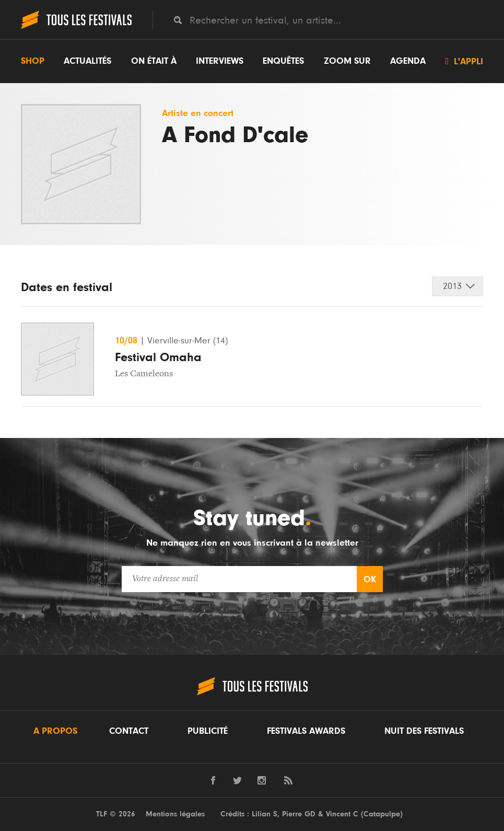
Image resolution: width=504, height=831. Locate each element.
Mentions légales (175, 814)
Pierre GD (299, 814)
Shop (33, 61)
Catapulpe (382, 814)
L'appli (464, 61)
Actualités (87, 61)
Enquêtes (283, 61)
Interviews (220, 61)
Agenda (408, 61)
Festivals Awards (306, 731)
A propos (55, 731)
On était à (154, 61)
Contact (129, 731)
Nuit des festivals (424, 731)
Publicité (208, 731)
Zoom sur (347, 61)
